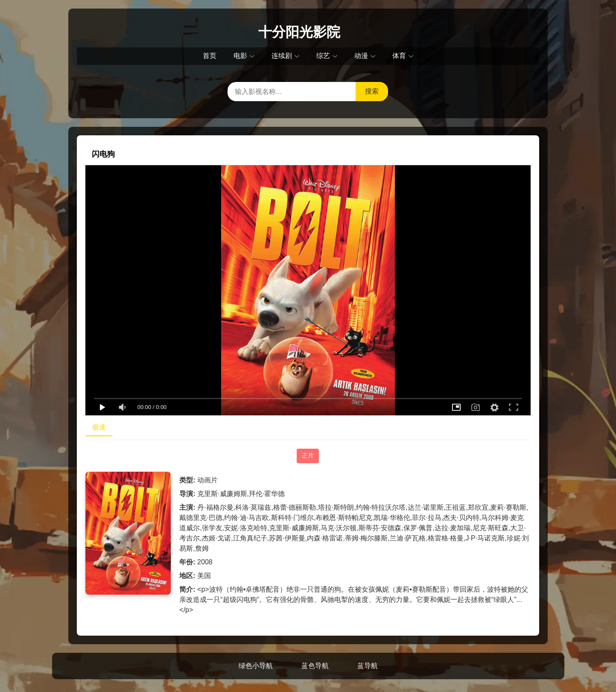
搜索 (372, 91)
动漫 (361, 56)
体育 (399, 56)
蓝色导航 (315, 666)
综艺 (323, 56)
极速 (99, 427)
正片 (308, 455)
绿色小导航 (256, 666)
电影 (240, 56)
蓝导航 (368, 666)
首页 (210, 56)
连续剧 (282, 56)
